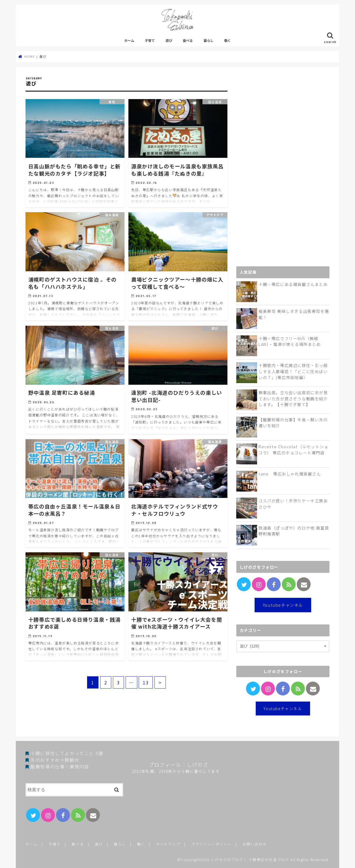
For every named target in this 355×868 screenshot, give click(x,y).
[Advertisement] (278, 170)
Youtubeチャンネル (283, 605)
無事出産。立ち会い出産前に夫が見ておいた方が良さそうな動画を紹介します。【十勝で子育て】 (293, 398)
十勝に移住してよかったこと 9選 (67, 753)
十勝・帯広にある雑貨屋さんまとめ (293, 284)
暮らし (209, 40)
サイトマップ (168, 844)
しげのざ (197, 765)
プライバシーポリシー (211, 844)
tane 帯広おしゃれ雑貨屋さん (290, 474)
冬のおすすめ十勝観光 (55, 760)
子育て (150, 40)
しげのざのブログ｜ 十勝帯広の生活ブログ (250, 860)
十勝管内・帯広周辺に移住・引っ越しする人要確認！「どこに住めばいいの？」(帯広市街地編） (293, 371)
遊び (169, 40)
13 (146, 682)
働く (227, 40)
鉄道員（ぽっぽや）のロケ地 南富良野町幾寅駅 (294, 531)
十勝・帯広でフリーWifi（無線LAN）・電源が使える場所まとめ (290, 341)
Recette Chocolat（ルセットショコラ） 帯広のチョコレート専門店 (293, 450)
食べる (188, 40)
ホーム (129, 40)
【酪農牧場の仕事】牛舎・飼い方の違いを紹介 (293, 423)
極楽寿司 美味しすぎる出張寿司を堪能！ (294, 314)
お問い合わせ (255, 844)
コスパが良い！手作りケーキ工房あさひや (293, 504)
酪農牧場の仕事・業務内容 (60, 766)
